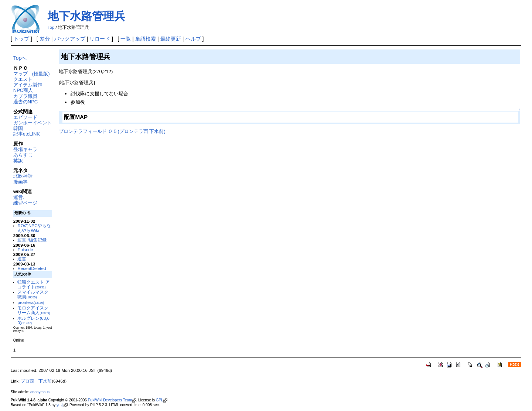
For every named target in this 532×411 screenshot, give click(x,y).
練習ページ (25, 203)
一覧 (126, 39)
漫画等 (21, 182)
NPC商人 (23, 90)
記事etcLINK (27, 134)
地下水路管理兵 (86, 16)
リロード (100, 39)
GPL (162, 400)
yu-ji (62, 405)
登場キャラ (25, 149)
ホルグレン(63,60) (33, 321)
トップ (21, 39)
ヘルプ (193, 39)
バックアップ (70, 39)
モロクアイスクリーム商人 (34, 310)
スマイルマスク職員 (33, 294)
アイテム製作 (28, 85)
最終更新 (171, 39)
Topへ (20, 58)
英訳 (18, 161)
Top (51, 27)
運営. (19, 197)
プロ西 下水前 (36, 381)
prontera (31, 302)
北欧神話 (23, 176)
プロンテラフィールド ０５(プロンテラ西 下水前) (112, 131)
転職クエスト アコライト (33, 284)
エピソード (25, 117)
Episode (25, 249)
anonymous (40, 392)
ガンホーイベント (33, 123)
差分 (45, 39)
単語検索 (146, 39)
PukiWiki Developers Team (112, 400)
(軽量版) (41, 74)
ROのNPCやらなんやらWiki (34, 228)
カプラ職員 (25, 96)
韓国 (18, 128)
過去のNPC (25, 102)
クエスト (23, 79)
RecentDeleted (32, 268)
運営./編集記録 (32, 240)
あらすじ (23, 155)
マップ (21, 74)
